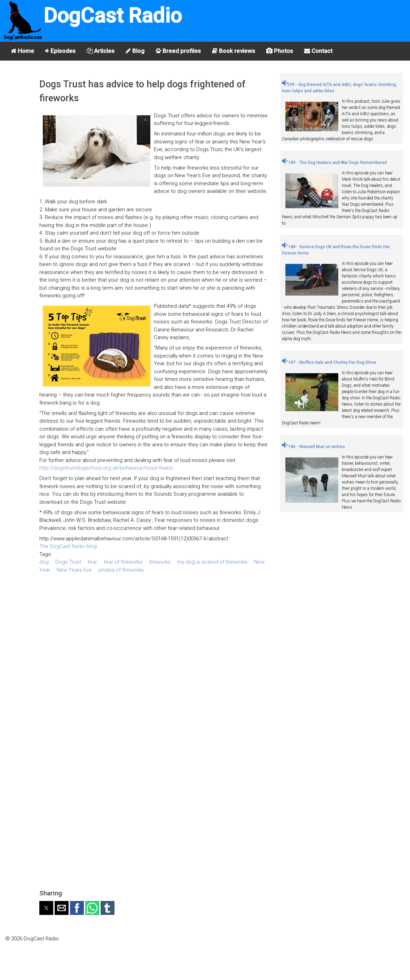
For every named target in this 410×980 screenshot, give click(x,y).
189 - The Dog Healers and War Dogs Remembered (334, 163)
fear (92, 562)
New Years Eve (74, 570)
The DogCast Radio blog (68, 546)
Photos (280, 51)
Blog (135, 51)
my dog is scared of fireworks (212, 562)
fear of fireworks (123, 562)
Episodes (60, 51)
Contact (318, 51)
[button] (46, 908)
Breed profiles (178, 51)
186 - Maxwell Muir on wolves (313, 447)
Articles (101, 51)
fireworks (160, 562)
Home (22, 51)
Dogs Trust (68, 562)
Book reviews (234, 51)
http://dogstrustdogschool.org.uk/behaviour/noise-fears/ (106, 468)
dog (44, 562)
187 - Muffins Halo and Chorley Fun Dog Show (329, 362)
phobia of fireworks (121, 570)
